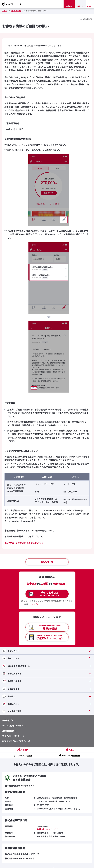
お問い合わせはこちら (47, 829)
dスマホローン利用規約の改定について (23, 543)
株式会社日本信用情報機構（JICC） (21, 854)
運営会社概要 (8, 731)
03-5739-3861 (43, 805)
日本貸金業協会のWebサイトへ (19, 786)
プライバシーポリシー (12, 736)
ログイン (80, 6)
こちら (32, 604)
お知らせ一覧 (47, 562)
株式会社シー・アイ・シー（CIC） (20, 858)
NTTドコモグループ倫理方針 (15, 741)
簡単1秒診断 (50, 627)
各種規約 (6, 720)
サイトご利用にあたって (13, 726)
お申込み (69, 6)
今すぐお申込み (50, 594)
